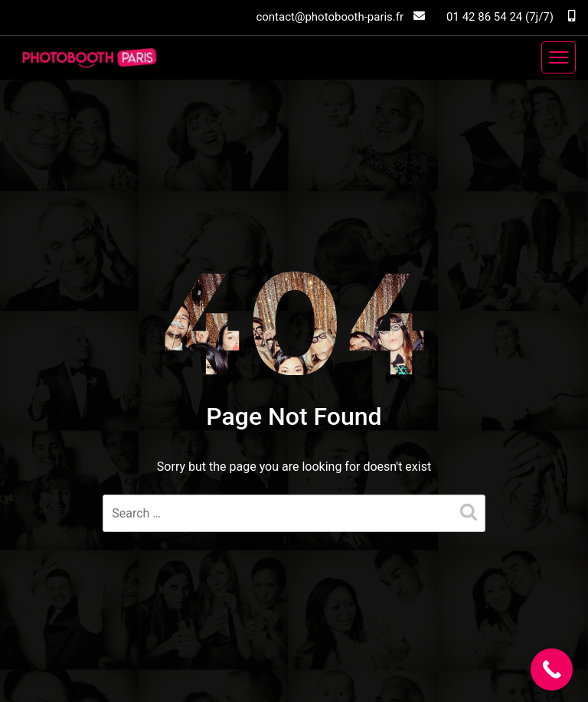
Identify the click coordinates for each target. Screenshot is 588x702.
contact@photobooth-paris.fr (340, 17)
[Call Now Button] (552, 669)
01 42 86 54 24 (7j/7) (511, 17)
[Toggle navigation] (559, 57)
